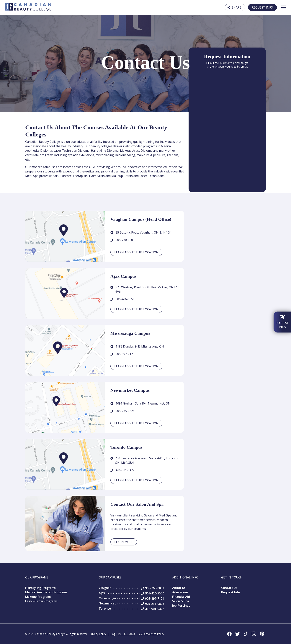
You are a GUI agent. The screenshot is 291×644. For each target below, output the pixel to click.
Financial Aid (181, 597)
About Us (179, 588)
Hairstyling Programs (40, 588)
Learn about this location (136, 252)
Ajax (102, 593)
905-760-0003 (125, 240)
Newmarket (107, 603)
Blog (112, 634)
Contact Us (229, 588)
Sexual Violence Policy (151, 634)
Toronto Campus (126, 447)
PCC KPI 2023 (126, 634)
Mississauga (107, 598)
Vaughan (105, 588)
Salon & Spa (181, 601)
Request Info (262, 7)
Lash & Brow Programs (41, 601)
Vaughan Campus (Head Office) (141, 219)
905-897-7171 (125, 354)
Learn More (124, 542)
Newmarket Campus (130, 390)
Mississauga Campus (130, 333)
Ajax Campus (124, 276)
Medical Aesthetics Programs (46, 592)
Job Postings (181, 606)
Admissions (180, 592)
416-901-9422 (125, 470)
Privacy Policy (98, 634)
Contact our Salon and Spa (137, 504)
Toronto (105, 609)
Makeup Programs (38, 597)
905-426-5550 (125, 299)
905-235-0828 (125, 411)
